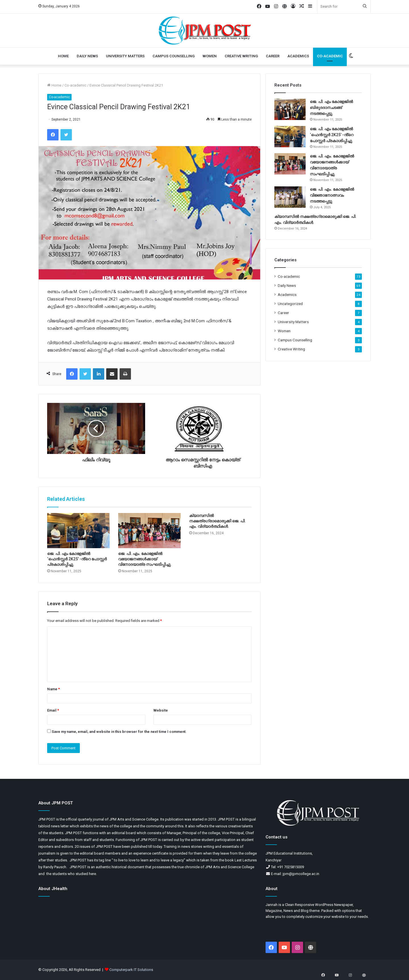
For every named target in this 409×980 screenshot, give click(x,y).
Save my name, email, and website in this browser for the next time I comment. (119, 732)
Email (53, 710)
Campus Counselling (174, 56)
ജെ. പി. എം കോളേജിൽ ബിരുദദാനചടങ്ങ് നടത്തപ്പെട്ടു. (331, 108)
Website (161, 710)
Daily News (87, 56)
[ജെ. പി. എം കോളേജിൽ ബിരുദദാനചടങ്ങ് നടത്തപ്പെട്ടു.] (290, 109)
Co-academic (330, 56)
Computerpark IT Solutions (131, 970)
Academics (298, 56)
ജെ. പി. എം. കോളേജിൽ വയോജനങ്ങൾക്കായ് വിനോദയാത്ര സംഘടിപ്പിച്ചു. (145, 559)
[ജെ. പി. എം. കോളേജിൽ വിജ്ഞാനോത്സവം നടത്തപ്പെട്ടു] (290, 197)
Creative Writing (241, 56)
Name (54, 689)
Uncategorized (290, 304)
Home (63, 56)
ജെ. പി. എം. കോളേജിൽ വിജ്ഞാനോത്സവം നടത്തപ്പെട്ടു (332, 195)
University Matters (125, 56)
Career (273, 56)
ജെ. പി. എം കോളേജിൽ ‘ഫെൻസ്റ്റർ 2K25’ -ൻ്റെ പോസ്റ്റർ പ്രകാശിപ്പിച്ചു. (77, 559)
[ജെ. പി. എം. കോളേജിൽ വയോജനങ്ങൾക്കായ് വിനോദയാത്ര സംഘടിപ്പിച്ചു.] (149, 531)
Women (210, 56)
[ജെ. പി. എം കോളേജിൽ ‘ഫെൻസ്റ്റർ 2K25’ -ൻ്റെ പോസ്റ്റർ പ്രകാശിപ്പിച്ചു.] (78, 531)
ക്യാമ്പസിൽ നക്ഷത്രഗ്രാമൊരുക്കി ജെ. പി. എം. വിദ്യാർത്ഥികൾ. (217, 521)
